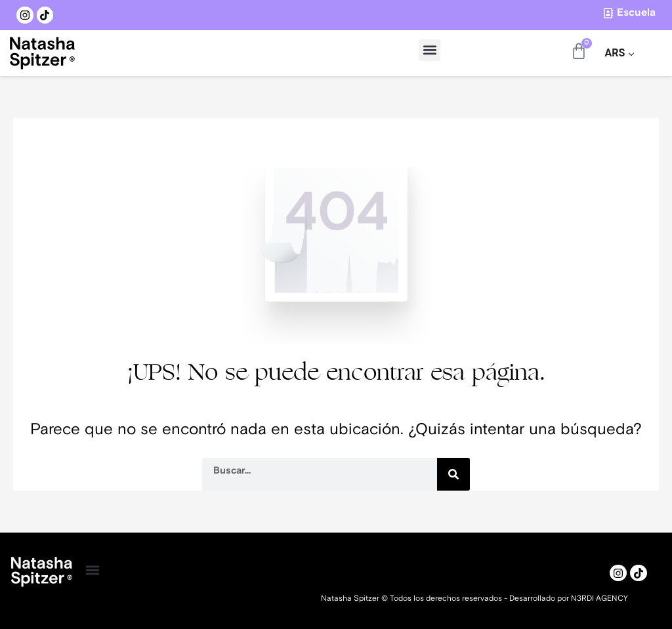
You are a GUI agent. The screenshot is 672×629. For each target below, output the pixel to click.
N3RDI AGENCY (599, 598)
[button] (430, 50)
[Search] (453, 474)
